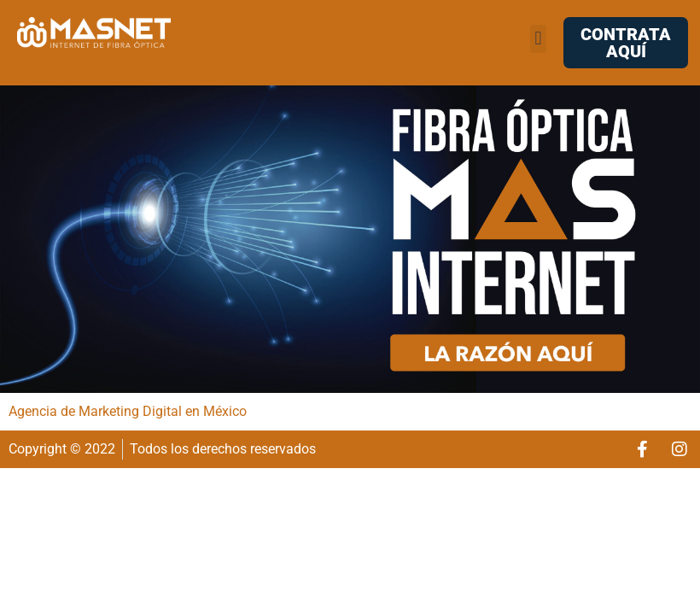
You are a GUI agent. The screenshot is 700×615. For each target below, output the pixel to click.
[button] (538, 39)
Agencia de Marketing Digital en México (128, 411)
